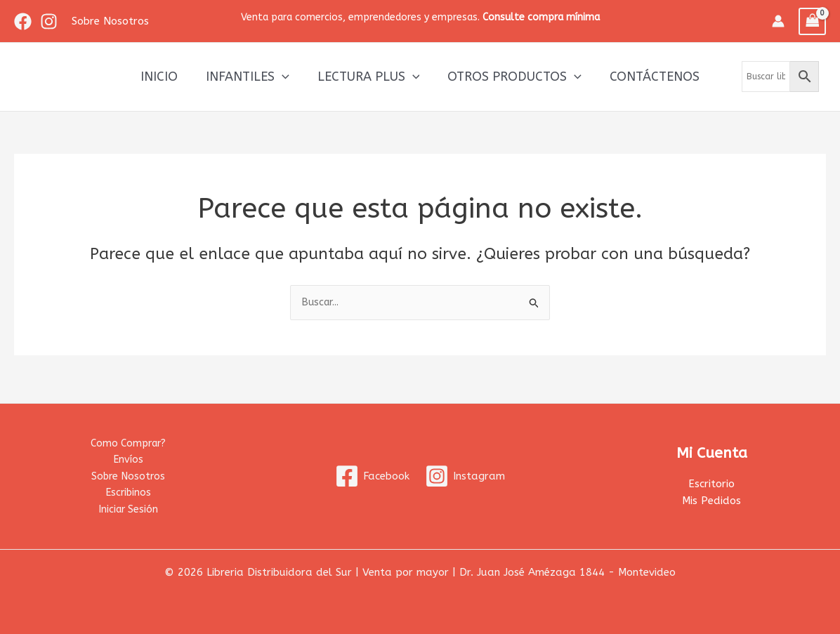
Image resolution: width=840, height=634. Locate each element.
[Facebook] (23, 21)
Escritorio (711, 481)
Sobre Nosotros (129, 474)
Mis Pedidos (711, 498)
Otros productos (512, 77)
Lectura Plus (369, 77)
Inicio (165, 77)
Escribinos (129, 491)
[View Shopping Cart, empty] (813, 21)
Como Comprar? (129, 439)
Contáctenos (649, 77)
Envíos (129, 456)
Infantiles (250, 77)
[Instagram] (49, 21)
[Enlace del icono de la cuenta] (778, 21)
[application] (285, 77)
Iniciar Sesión (128, 508)
